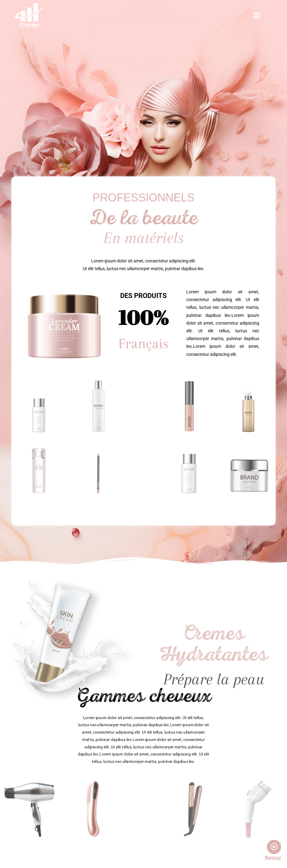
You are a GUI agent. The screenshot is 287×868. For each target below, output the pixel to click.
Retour (273, 858)
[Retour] (274, 847)
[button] (256, 16)
